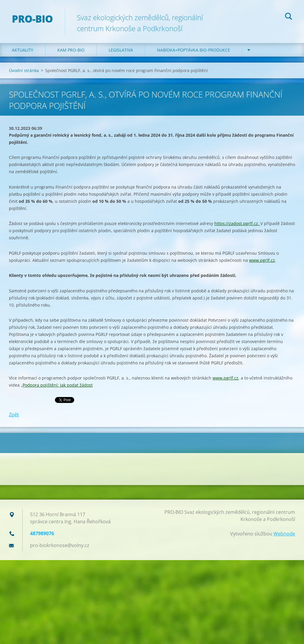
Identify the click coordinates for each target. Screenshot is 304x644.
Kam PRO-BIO (71, 50)
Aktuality (23, 50)
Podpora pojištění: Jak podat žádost (58, 385)
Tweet (62, 399)
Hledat (289, 17)
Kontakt (264, 50)
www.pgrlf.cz (262, 260)
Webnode (284, 534)
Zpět (14, 415)
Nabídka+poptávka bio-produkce (194, 50)
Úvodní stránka (24, 70)
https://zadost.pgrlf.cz (236, 223)
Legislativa (121, 50)
